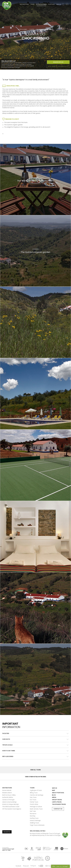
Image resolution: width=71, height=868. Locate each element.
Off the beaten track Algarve (12, 809)
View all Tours (35, 770)
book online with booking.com (58, 66)
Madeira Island (7, 793)
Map (54, 790)
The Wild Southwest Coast (11, 807)
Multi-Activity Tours (36, 809)
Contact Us (58, 809)
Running (33, 816)
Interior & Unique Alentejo (10, 804)
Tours (32, 4)
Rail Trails (33, 811)
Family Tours (34, 802)
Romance (33, 814)
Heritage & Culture (36, 807)
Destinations (24, 4)
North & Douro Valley (9, 795)
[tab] (35, 733)
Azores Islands (7, 790)
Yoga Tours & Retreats (37, 825)
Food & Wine (34, 804)
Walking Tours (34, 823)
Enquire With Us (58, 62)
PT (67, 4)
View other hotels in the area (36, 777)
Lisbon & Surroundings (9, 802)
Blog (54, 795)
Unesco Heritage (35, 821)
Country (32, 29)
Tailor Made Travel (59, 804)
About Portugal (58, 793)
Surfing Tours (34, 818)
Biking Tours (34, 793)
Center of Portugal (8, 800)
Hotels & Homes (41, 4)
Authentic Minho (8, 797)
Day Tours (33, 797)
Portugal (51, 4)
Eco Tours (33, 800)
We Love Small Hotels (2, 1)
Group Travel (57, 800)
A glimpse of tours (36, 790)
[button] (35, 733)
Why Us (59, 4)
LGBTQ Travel (57, 802)
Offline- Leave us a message (60, 866)
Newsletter (7, 832)
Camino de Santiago (37, 795)
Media (54, 797)
